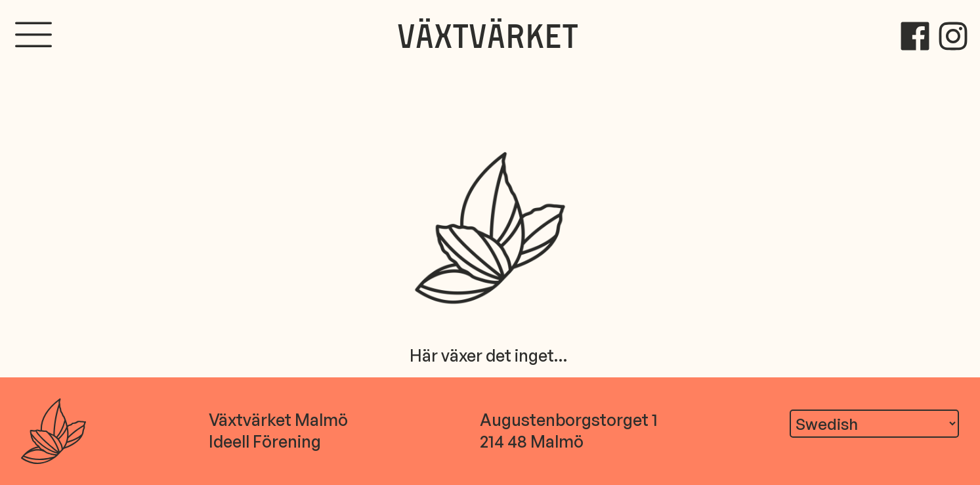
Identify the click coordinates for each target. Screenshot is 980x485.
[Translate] (874, 423)
